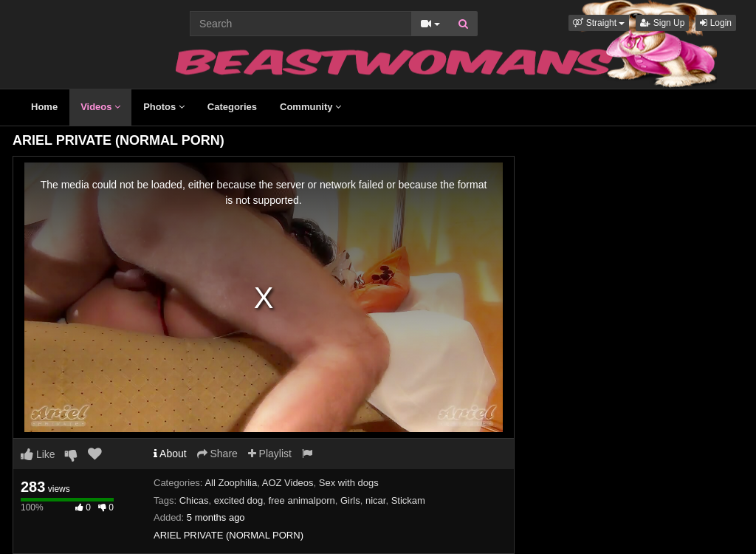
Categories (232, 107)
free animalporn (301, 500)
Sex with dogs (349, 483)
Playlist (270, 454)
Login (716, 23)
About (170, 454)
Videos (100, 107)
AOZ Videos (288, 483)
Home (44, 107)
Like (38, 454)
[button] (599, 23)
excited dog (239, 500)
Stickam (408, 500)
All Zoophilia (231, 483)
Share (217, 454)
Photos (164, 107)
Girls (350, 500)
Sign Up (662, 23)
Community (310, 107)
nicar (375, 500)
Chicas (194, 500)
